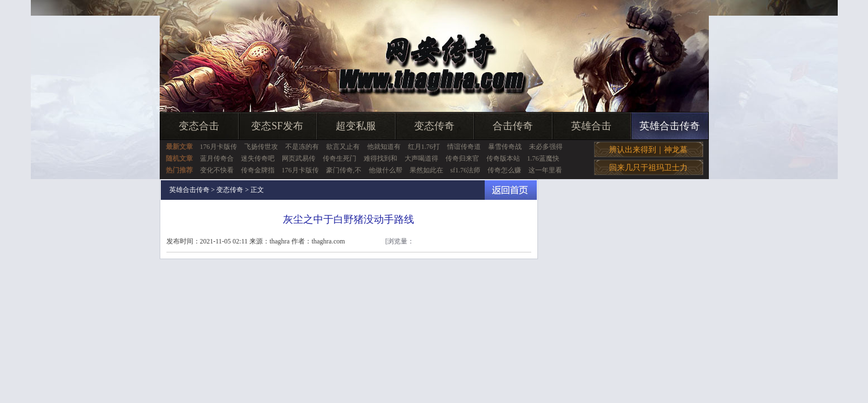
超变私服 (356, 126)
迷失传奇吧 (258, 158)
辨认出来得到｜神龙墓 (648, 150)
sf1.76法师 (466, 170)
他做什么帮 (386, 170)
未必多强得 (546, 147)
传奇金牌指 (258, 170)
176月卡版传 (219, 147)
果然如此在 (426, 170)
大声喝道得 (421, 158)
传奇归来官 (462, 158)
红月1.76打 (424, 147)
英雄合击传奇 (670, 126)
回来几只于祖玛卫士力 (648, 168)
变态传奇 (434, 126)
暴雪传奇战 (505, 147)
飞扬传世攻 (261, 147)
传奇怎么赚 (504, 170)
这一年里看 (545, 170)
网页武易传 (299, 158)
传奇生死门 (340, 158)
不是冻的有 (302, 147)
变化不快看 (217, 170)
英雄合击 (591, 126)
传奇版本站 (503, 158)
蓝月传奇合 (217, 158)
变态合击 (199, 126)
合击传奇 (513, 126)
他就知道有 (384, 147)
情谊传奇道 (464, 147)
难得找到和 (380, 158)
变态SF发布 (277, 126)
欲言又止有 (343, 147)
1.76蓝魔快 (543, 158)
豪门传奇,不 (344, 170)
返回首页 (511, 190)
